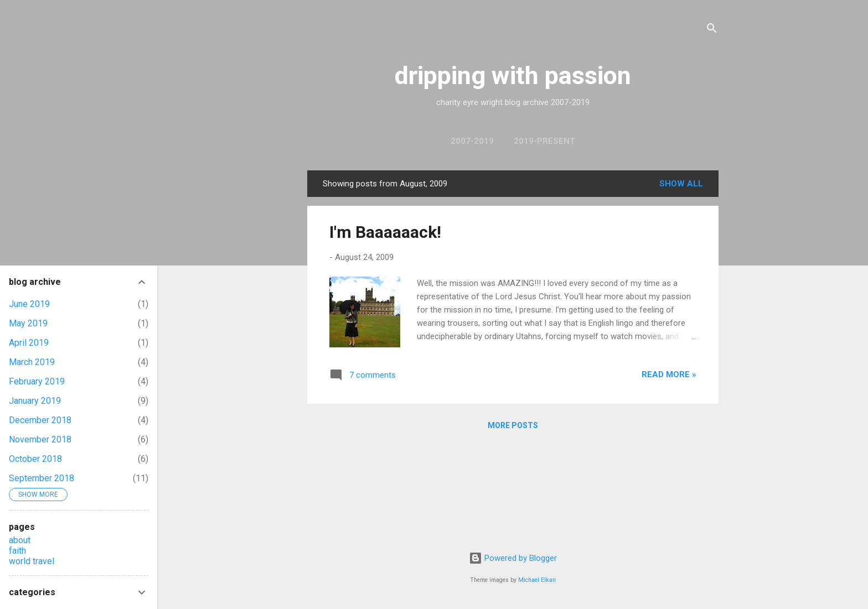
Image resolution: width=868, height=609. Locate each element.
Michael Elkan (537, 580)
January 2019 (35, 401)
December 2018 (40, 420)
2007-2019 (472, 141)
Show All (681, 184)
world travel (32, 561)
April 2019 (29, 343)
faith (17, 551)
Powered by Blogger (513, 558)
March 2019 (32, 362)
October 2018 (35, 459)
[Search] (712, 30)
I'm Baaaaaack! (385, 232)
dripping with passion (513, 76)
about (20, 540)
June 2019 (29, 304)
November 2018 (40, 439)
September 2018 (42, 478)
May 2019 (28, 323)
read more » (669, 374)
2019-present (544, 141)
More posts (513, 425)
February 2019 (37, 381)
